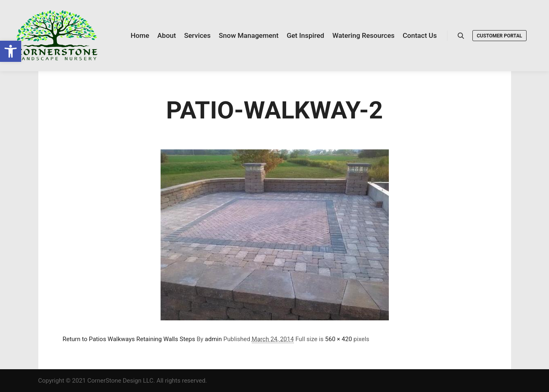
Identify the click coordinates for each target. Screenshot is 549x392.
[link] (11, 51)
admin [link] (214, 339)
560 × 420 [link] (339, 339)
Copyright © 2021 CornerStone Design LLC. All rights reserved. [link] (123, 381)
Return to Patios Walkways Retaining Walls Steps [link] (129, 339)
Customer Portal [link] (499, 36)
